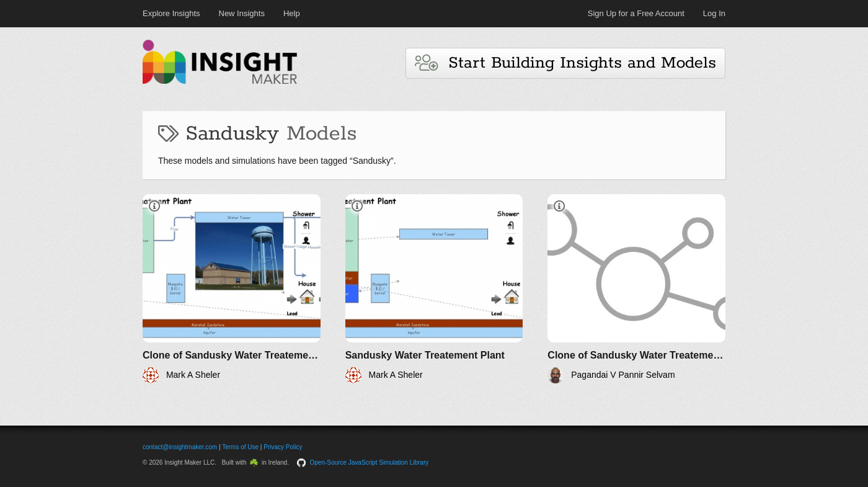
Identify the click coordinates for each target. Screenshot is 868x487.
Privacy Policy (283, 447)
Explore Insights (171, 13)
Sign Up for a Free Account (636, 13)
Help (292, 13)
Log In (714, 13)
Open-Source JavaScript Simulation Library (370, 462)
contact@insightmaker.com (180, 447)
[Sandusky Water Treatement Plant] (434, 289)
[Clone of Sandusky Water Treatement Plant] (232, 289)
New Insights (242, 13)
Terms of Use (240, 447)
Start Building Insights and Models (565, 63)
